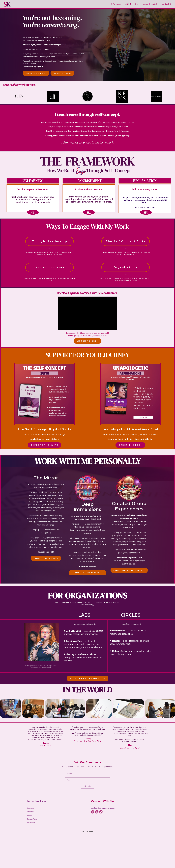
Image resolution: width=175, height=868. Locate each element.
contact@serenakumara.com (103, 808)
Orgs (137, 4)
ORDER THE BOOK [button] (131, 445)
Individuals (128, 4)
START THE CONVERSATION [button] (88, 573)
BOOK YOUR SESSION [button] (46, 558)
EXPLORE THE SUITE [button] (45, 445)
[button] (93, 812)
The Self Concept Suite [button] (126, 241)
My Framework (116, 4)
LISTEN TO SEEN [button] (88, 341)
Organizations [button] (126, 267)
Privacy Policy (32, 819)
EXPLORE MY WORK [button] (36, 73)
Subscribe (88, 786)
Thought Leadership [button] (50, 241)
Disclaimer (31, 823)
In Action (145, 4)
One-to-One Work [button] (50, 267)
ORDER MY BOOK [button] (63, 73)
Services (30, 808)
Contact (154, 4)
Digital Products (166, 4)
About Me (31, 812)
